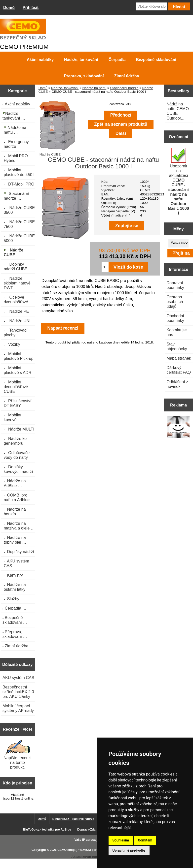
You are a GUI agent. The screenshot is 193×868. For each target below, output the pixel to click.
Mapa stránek (179, 358)
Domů (9, 7)
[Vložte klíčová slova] (152, 6)
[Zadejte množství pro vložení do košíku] (105, 267)
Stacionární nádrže (124, 88)
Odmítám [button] (145, 840)
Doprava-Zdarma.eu (91, 830)
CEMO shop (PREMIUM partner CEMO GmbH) (90, 850)
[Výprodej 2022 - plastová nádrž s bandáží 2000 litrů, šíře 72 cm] (178, 428)
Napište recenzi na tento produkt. (17, 755)
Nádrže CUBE (57, 153)
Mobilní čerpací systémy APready (18, 708)
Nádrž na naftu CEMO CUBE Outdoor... (178, 111)
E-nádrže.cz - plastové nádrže (73, 819)
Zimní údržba (127, 76)
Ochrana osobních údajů (175, 302)
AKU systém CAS (18, 678)
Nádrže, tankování (65, 88)
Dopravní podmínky (175, 285)
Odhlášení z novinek (177, 384)
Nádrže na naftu (94, 88)
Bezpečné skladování (156, 60)
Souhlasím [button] (121, 840)
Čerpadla (117, 60)
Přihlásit (31, 7)
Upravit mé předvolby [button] (129, 850)
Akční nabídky (40, 60)
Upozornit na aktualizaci (178, 182)
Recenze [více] (17, 729)
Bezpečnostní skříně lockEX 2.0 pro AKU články (18, 692)
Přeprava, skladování (84, 76)
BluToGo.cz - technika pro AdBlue (47, 830)
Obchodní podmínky (175, 318)
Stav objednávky (177, 346)
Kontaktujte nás (177, 332)
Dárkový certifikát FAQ (179, 370)
